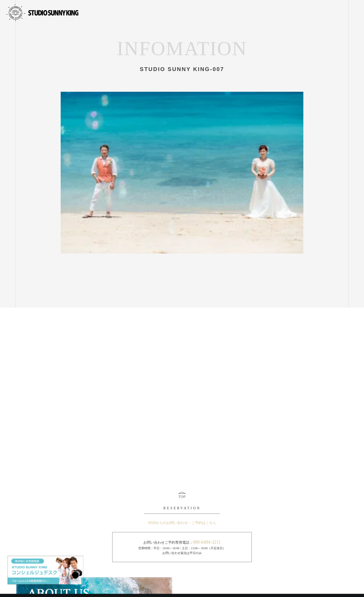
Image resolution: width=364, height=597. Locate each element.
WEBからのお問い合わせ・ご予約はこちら (182, 523)
